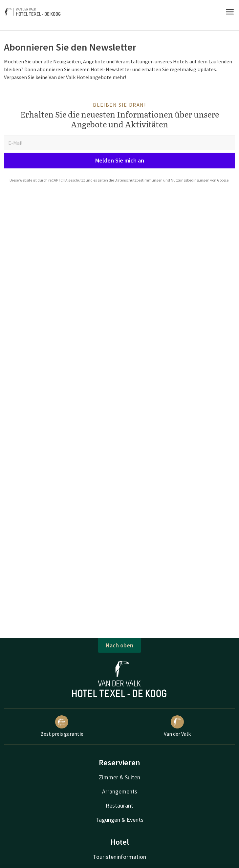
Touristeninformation (119, 857)
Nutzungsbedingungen (190, 180)
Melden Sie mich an (120, 160)
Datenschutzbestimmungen (139, 180)
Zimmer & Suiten (119, 777)
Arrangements (120, 791)
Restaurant (119, 805)
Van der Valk (177, 726)
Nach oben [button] (119, 645)
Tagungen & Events (119, 820)
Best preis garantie (62, 726)
